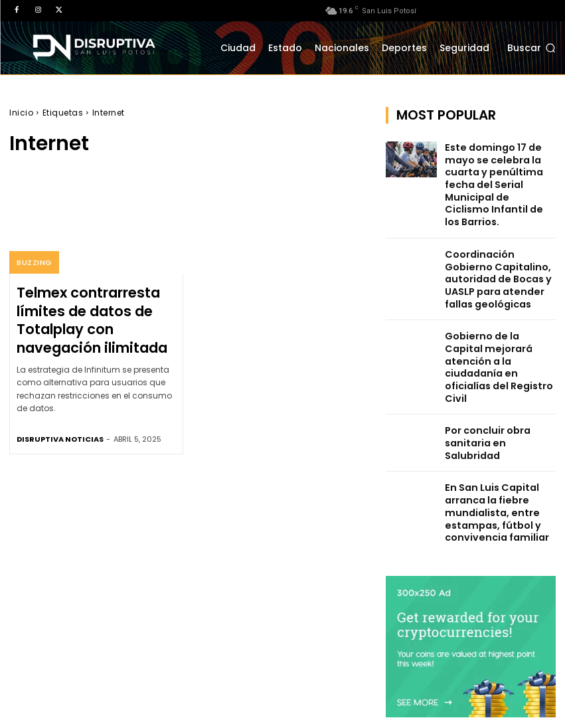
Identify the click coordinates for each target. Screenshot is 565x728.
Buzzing (34, 263)
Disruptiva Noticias (60, 424)
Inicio (21, 113)
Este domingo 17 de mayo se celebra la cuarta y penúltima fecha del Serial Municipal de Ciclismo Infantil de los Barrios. (499, 172)
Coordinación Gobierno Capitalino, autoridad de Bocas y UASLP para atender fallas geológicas (498, 249)
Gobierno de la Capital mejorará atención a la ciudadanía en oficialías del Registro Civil (498, 316)
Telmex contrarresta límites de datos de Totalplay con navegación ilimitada (94, 313)
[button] (531, 48)
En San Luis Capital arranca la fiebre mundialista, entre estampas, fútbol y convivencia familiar (488, 438)
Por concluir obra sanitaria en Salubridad (496, 367)
